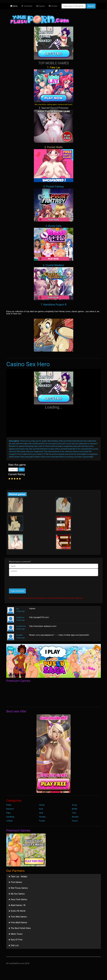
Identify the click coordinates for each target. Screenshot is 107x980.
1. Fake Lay (54, 86)
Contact (53, 6)
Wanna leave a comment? (20, 562)
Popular (40, 6)
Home (14, 6)
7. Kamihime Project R (54, 305)
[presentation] (29, 583)
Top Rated (27, 6)
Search (91, 6)
